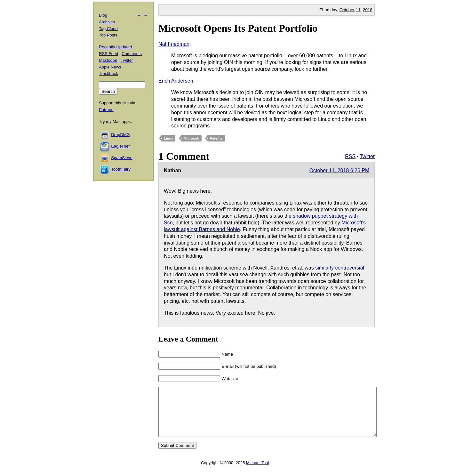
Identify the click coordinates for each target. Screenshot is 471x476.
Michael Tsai (257, 472)
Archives (107, 22)
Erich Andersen (176, 81)
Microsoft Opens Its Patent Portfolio (238, 28)
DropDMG (120, 135)
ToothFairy (121, 169)
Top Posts (108, 35)
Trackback (108, 73)
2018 (368, 10)
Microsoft (192, 138)
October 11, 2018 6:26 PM (339, 170)
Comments (132, 54)
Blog (103, 15)
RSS (350, 156)
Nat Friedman (174, 44)
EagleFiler (120, 146)
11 (358, 10)
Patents (216, 138)
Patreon (106, 110)
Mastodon (108, 60)
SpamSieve (122, 158)
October (347, 10)
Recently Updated (115, 47)
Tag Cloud (108, 29)
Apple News (110, 67)
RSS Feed (108, 54)
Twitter (367, 156)
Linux (168, 138)
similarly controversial (340, 268)
